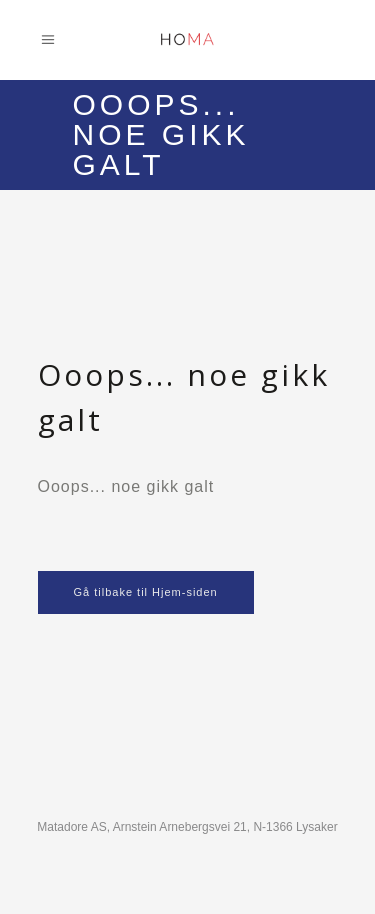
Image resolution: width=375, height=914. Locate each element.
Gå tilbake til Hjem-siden (146, 592)
